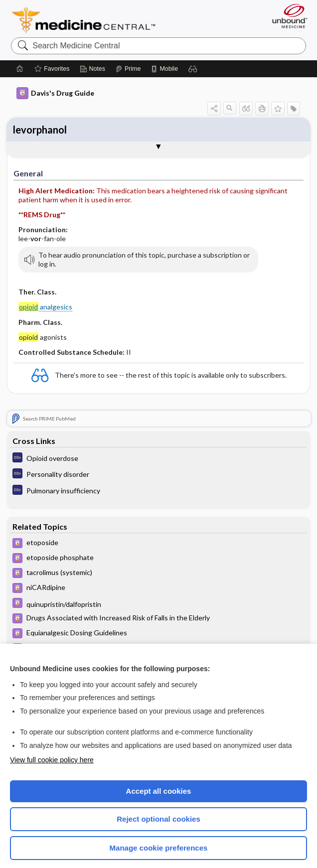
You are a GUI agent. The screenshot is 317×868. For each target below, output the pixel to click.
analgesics (45, 293)
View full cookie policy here (52, 748)
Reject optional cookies (158, 807)
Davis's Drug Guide (55, 81)
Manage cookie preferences (159, 836)
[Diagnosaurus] (159, 447)
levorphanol (40, 29)
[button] (214, 96)
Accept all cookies (159, 779)
